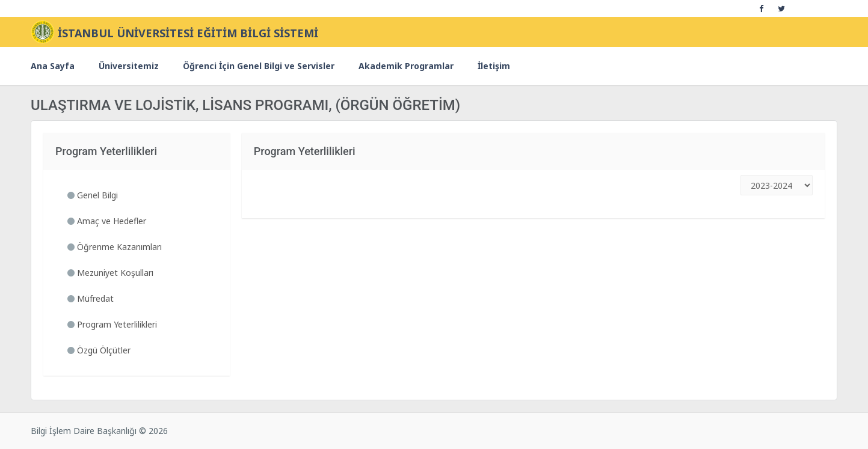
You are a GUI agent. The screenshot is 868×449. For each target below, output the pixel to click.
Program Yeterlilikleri (112, 324)
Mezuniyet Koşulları (110, 273)
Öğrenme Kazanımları (115, 247)
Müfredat (91, 298)
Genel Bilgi (93, 195)
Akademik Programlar (406, 66)
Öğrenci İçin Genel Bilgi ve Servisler (259, 66)
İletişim (494, 66)
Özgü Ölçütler (99, 350)
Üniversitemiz (129, 66)
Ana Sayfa (53, 66)
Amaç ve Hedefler (107, 221)
